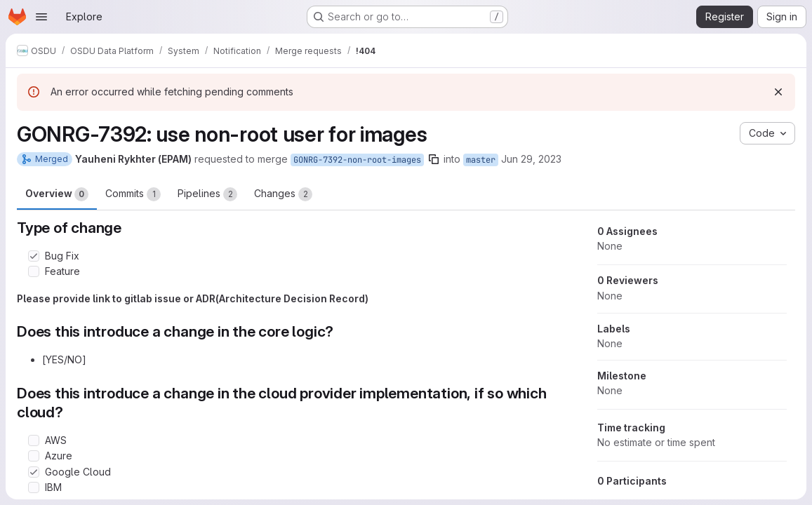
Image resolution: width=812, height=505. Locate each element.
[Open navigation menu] (41, 17)
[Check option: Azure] (34, 456)
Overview (57, 194)
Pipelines (207, 194)
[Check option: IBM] (34, 487)
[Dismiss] (778, 92)
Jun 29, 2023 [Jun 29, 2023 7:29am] (531, 159)
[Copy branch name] (434, 159)
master (481, 160)
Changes (283, 194)
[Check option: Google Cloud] (34, 472)
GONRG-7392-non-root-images (357, 160)
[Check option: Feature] (34, 271)
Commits (133, 194)
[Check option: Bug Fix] (34, 256)
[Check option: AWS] (34, 440)
